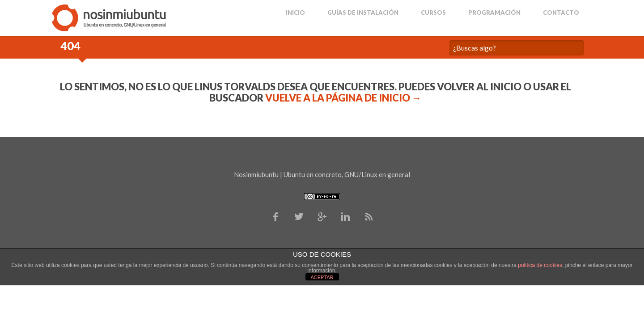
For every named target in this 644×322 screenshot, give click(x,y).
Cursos (433, 13)
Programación (494, 13)
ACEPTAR (322, 277)
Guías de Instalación (363, 13)
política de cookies (540, 265)
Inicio (295, 13)
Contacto (561, 13)
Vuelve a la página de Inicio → (343, 98)
